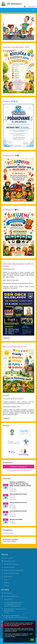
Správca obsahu (9, 558)
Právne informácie (9, 567)
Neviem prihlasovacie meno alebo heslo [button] (19, 470)
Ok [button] (32, 640)
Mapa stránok (8, 576)
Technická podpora (10, 561)
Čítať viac (7, 338)
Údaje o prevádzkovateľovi (12, 573)
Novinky (6, 586)
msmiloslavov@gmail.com (12, 596)
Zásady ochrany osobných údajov (14, 570)
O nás (6, 580)
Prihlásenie (32, 7)
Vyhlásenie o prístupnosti (11, 564)
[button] (25, 7)
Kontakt (6, 583)
